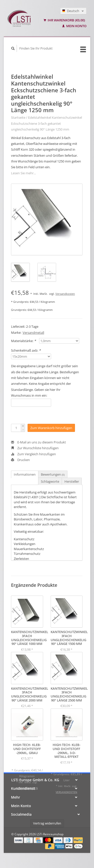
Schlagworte (50, 481)
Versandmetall (33, 333)
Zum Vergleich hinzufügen (33, 454)
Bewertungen (53, 474)
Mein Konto (74, 26)
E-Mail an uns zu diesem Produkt (38, 442)
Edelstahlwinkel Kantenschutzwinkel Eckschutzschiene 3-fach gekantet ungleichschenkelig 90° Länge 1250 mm (46, 123)
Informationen (25, 474)
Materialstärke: (23, 341)
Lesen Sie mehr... (23, 173)
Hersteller (72, 481)
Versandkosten (65, 294)
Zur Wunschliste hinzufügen (35, 448)
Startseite (18, 117)
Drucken (20, 460)
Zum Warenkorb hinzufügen (51, 428)
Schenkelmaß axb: (26, 350)
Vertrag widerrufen (47, 823)
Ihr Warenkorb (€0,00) (64, 20)
